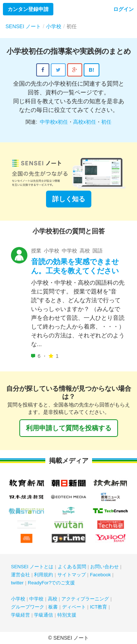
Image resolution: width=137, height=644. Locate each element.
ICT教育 (98, 607)
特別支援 (67, 615)
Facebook (100, 575)
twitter (17, 583)
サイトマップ (72, 575)
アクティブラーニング (85, 599)
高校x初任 (85, 122)
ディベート (74, 607)
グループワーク (28, 607)
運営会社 (20, 575)
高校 (53, 599)
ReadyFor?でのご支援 (51, 583)
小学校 (18, 599)
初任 (106, 122)
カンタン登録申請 (28, 9)
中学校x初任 (54, 122)
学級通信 (43, 615)
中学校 (36, 599)
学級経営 (20, 615)
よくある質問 (72, 567)
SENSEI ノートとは (32, 567)
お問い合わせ (104, 567)
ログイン (123, 9)
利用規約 (43, 575)
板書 (53, 607)
